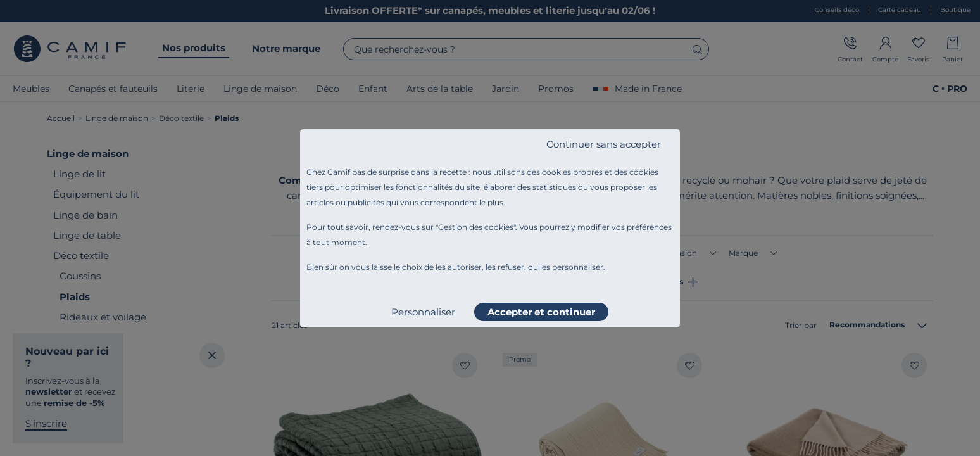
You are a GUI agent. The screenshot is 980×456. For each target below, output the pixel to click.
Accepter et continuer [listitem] (541, 312)
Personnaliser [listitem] (423, 312)
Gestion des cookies (476, 227)
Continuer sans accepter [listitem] (604, 144)
